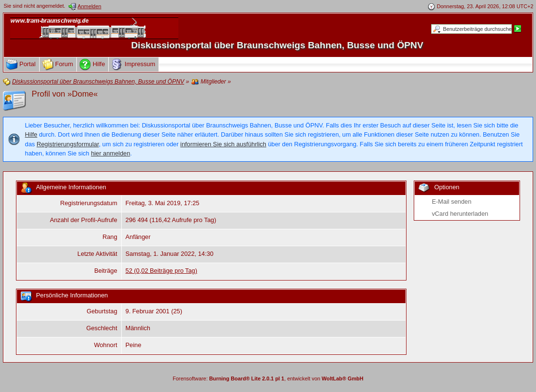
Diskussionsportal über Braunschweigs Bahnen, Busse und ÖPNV (277, 45)
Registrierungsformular (68, 144)
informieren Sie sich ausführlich (223, 144)
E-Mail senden (451, 202)
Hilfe (31, 134)
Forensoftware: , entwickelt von (268, 378)
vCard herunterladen (460, 214)
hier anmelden (110, 153)
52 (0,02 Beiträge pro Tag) (161, 271)
